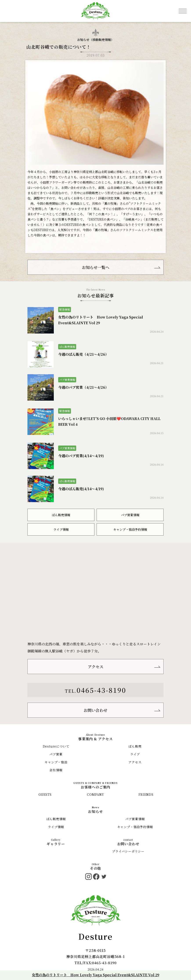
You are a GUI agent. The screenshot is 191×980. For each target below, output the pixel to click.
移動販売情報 (102, 40)
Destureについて (56, 746)
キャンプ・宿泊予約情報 (130, 529)
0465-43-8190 (101, 690)
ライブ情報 (61, 529)
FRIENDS (146, 794)
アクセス (96, 667)
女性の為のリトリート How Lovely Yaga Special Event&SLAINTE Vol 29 (95, 975)
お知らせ (95, 811)
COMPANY (95, 794)
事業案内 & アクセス (95, 739)
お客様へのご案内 (95, 787)
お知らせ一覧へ (96, 267)
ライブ (135, 754)
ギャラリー (56, 844)
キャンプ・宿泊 (56, 762)
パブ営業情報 (130, 515)
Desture (95, 936)
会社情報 (56, 770)
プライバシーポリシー (128, 851)
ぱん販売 (135, 746)
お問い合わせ (95, 710)
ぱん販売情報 (61, 515)
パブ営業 (56, 754)
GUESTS (45, 794)
